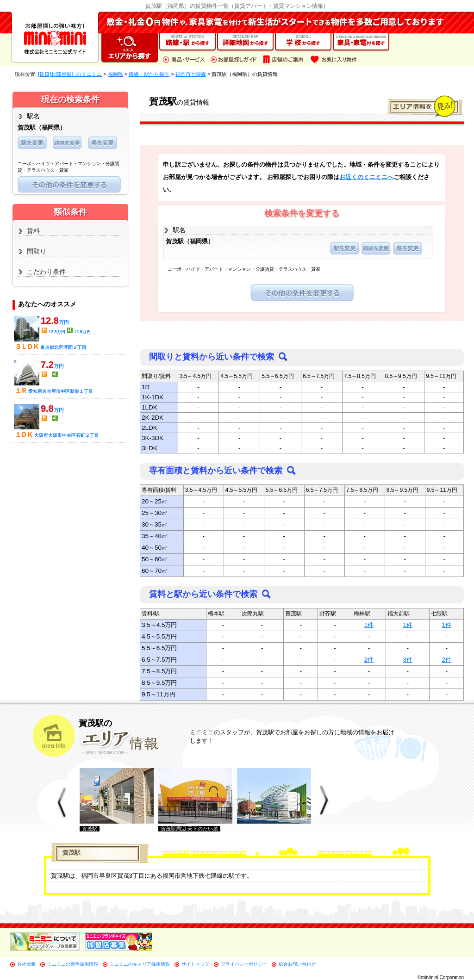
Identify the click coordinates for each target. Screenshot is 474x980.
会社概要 (26, 964)
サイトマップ (195, 964)
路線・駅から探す (149, 74)
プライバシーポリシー (244, 964)
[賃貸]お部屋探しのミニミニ (70, 74)
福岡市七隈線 (191, 74)
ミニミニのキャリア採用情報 (140, 964)
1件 (369, 625)
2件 (369, 660)
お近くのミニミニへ (366, 177)
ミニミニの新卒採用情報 (73, 964)
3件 (408, 660)
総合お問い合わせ (297, 964)
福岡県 (115, 74)
